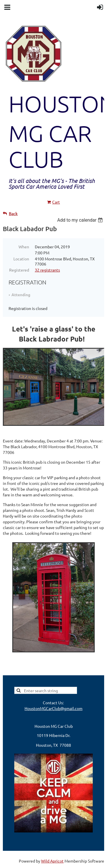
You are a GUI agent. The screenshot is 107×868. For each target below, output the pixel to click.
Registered (19, 270)
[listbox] (81, 220)
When (24, 247)
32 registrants (47, 270)
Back (13, 213)
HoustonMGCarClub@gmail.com (53, 708)
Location (21, 259)
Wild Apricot (52, 861)
